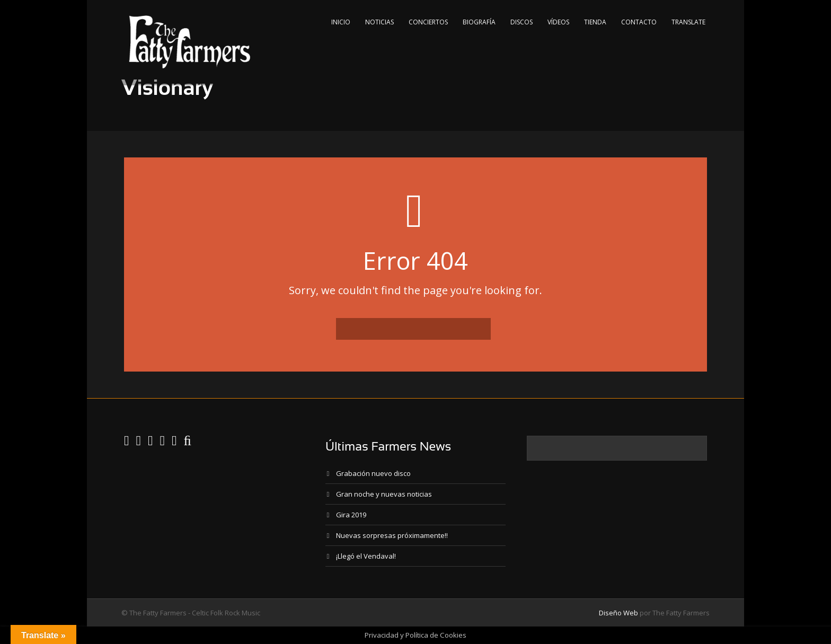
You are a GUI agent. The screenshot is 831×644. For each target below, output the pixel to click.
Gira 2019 (351, 515)
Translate (688, 22)
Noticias (379, 22)
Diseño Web (618, 613)
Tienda (595, 22)
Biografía (479, 22)
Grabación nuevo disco (373, 473)
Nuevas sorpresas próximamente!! (392, 535)
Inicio (341, 22)
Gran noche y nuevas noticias (384, 494)
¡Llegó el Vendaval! (366, 556)
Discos (521, 22)
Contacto (639, 22)
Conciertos (428, 22)
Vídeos (558, 22)
